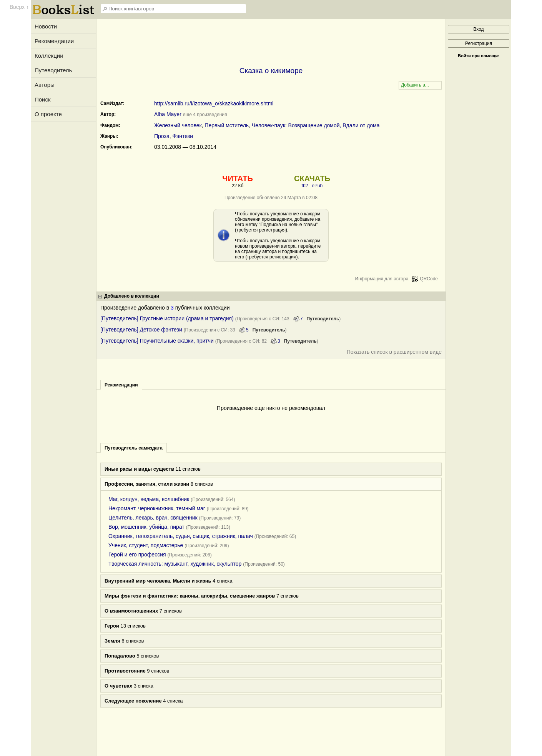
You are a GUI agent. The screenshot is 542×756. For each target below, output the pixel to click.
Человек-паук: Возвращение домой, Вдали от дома (316, 125)
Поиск (43, 99)
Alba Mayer (168, 114)
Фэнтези (183, 136)
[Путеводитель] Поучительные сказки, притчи (157, 341)
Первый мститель (227, 125)
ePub (317, 186)
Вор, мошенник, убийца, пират (146, 527)
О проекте (48, 114)
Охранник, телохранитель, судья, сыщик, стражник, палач (181, 536)
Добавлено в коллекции (132, 296)
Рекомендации (54, 41)
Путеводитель (53, 70)
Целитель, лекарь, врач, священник (153, 518)
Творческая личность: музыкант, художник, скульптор (175, 564)
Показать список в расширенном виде (394, 352)
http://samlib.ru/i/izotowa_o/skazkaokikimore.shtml (214, 103)
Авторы (45, 85)
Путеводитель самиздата (134, 448)
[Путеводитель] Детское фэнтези (141, 330)
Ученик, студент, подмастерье (146, 545)
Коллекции (49, 56)
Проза (162, 136)
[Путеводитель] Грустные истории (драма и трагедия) (167, 318)
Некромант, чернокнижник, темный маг (157, 508)
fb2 (305, 186)
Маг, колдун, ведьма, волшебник (149, 499)
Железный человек (178, 125)
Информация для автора (382, 279)
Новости (46, 26)
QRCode (429, 279)
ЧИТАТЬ (237, 178)
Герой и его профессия (137, 555)
